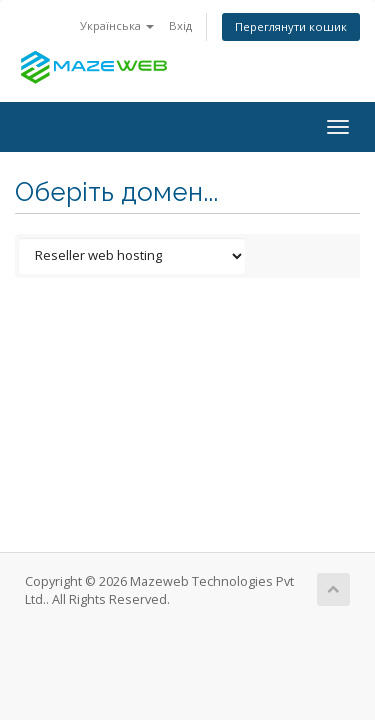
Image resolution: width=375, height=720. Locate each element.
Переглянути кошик (291, 26)
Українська (117, 25)
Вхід (180, 25)
